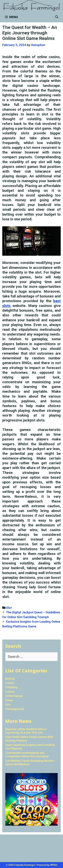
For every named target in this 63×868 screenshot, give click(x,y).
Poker (9, 700)
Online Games (14, 696)
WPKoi (54, 865)
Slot (9, 608)
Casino (10, 683)
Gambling (11, 687)
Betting (10, 679)
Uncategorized (15, 709)
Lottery (10, 692)
